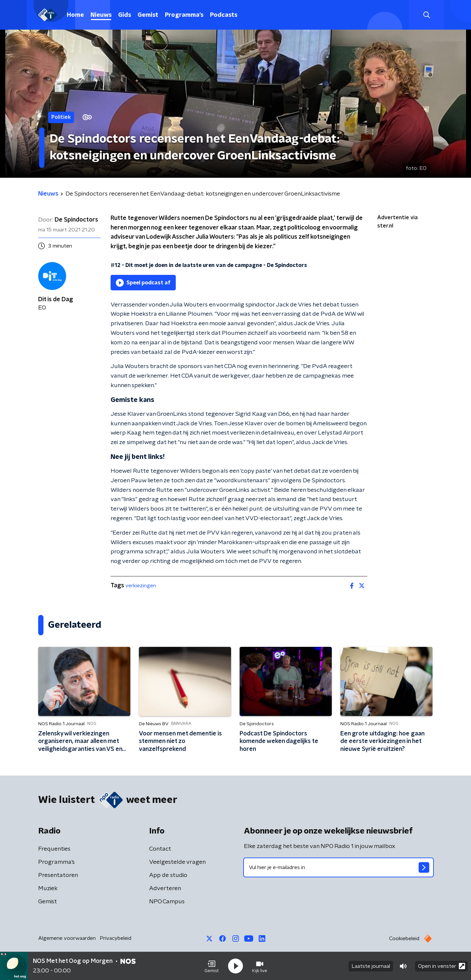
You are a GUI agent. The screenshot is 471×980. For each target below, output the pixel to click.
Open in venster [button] (442, 966)
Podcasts (224, 15)
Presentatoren (58, 875)
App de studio (168, 875)
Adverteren (165, 888)
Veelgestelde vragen (177, 862)
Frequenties (54, 849)
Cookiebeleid (404, 939)
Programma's (184, 15)
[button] (212, 966)
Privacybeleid (116, 938)
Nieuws (101, 15)
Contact (160, 849)
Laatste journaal (371, 966)
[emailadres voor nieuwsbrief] (339, 867)
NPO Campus (167, 902)
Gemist (148, 15)
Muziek (48, 888)
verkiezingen (141, 586)
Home (75, 15)
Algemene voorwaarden (67, 938)
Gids (125, 15)
